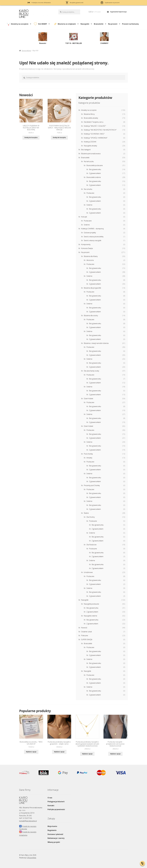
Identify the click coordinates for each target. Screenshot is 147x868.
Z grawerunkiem (95, 173)
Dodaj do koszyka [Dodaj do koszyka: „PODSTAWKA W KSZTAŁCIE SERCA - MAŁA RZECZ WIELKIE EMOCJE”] (59, 137)
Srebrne (89, 205)
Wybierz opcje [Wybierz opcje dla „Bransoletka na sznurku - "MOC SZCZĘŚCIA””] (31, 752)
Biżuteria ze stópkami (67, 24)
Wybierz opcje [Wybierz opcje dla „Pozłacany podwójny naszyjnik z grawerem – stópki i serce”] (59, 752)
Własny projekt (54, 842)
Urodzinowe (88, 572)
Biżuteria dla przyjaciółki (92, 288)
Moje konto (52, 826)
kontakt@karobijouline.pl (28, 821)
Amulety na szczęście (20, 24)
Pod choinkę (88, 454)
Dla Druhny (91, 517)
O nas (50, 798)
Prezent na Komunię (130, 24)
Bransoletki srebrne (94, 177)
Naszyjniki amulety (90, 146)
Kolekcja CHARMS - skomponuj (92, 229)
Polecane (85, 636)
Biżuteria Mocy (89, 114)
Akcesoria (90, 260)
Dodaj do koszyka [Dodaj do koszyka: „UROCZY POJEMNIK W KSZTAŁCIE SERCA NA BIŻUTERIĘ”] (31, 137)
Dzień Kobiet (88, 399)
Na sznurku (88, 189)
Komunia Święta (87, 248)
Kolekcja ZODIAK (90, 142)
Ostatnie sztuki (86, 632)
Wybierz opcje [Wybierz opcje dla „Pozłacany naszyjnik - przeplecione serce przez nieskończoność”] (115, 754)
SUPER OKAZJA (87, 639)
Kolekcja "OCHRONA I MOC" (94, 134)
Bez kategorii (86, 150)
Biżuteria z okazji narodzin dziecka (96, 343)
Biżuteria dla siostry (91, 316)
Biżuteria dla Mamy (91, 256)
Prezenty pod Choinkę (92, 485)
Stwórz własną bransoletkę (94, 237)
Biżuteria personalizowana (91, 154)
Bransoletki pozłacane (95, 165)
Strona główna (26, 51)
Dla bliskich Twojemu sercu (94, 122)
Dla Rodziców (91, 545)
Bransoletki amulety (91, 118)
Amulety (89, 458)
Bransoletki (99, 24)
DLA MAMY (43, 24)
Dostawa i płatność (55, 834)
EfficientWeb (32, 858)
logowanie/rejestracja (118, 12)
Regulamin (52, 830)
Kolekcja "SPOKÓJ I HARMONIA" (96, 138)
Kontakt (51, 806)
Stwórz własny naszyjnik (92, 240)
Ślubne (86, 513)
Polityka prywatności (56, 809)
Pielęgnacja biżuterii (56, 802)
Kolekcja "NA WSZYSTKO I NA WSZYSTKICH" (100, 130)
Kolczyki (84, 217)
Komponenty (86, 244)
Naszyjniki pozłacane (91, 604)
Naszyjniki (85, 24)
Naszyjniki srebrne (90, 616)
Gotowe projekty (90, 233)
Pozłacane (90, 193)
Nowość (84, 628)
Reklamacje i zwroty (56, 838)
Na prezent (113, 24)
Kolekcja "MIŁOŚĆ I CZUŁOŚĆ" (95, 126)
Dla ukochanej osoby (91, 371)
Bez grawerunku (95, 169)
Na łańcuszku (89, 161)
